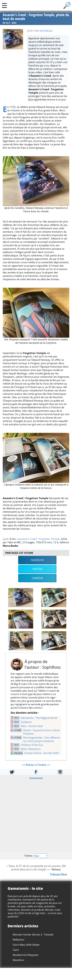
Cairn (16, 950)
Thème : (36, 856)
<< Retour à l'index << (36, 765)
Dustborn (26, 722)
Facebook (37, 560)
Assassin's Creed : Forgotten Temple (39, 539)
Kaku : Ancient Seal (32, 726)
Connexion (36, 778)
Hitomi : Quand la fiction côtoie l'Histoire (41, 732)
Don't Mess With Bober (26, 945)
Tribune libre (58, 874)
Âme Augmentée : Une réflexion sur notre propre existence (42, 739)
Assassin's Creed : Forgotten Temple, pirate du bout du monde (36, 17)
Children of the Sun (32, 745)
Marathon (18, 960)
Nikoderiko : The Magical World (39, 718)
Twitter (37, 569)
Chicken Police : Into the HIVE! (42, 753)
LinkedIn (37, 578)
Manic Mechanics (31, 749)
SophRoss (46, 31)
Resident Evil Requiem (26, 955)
